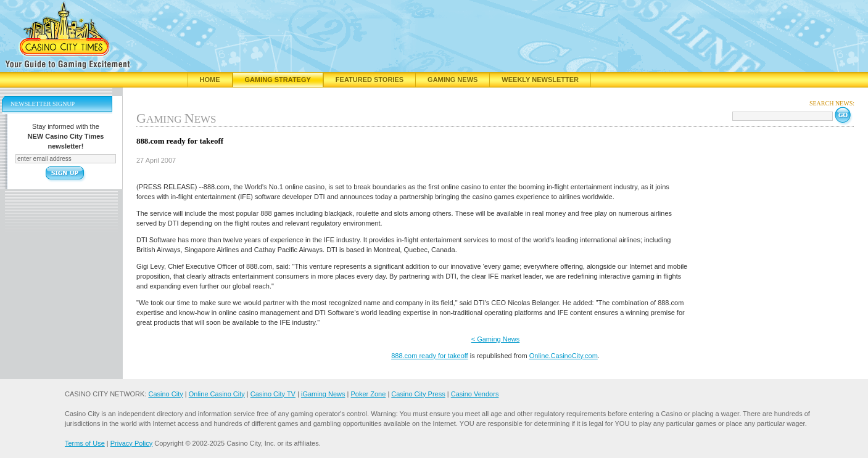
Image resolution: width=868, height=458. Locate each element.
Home (210, 80)
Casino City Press (418, 394)
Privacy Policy (131, 443)
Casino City (165, 394)
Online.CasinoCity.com (564, 356)
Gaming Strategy (278, 80)
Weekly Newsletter (540, 80)
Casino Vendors (475, 394)
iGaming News (323, 394)
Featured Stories (370, 80)
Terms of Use (85, 443)
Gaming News (453, 80)
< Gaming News (496, 339)
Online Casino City (217, 394)
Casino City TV (273, 394)
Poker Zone (368, 394)
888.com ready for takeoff (430, 356)
